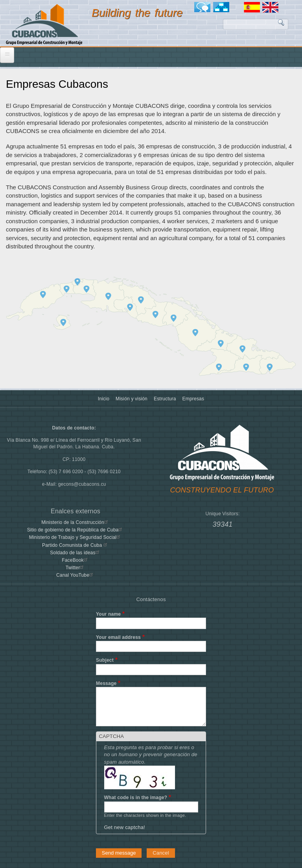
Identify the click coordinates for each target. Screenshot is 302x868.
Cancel (161, 853)
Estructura (165, 399)
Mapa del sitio (223, 7)
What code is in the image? (136, 798)
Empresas (193, 399)
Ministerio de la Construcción (75, 522)
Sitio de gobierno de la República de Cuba (76, 530)
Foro (204, 7)
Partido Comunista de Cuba (75, 545)
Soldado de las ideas (75, 553)
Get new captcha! (125, 827)
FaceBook (75, 560)
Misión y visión (132, 399)
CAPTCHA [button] (112, 736)
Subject (105, 660)
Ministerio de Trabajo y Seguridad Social (76, 537)
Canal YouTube (75, 575)
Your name (108, 614)
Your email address (118, 637)
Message (106, 683)
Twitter (76, 568)
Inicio (104, 399)
